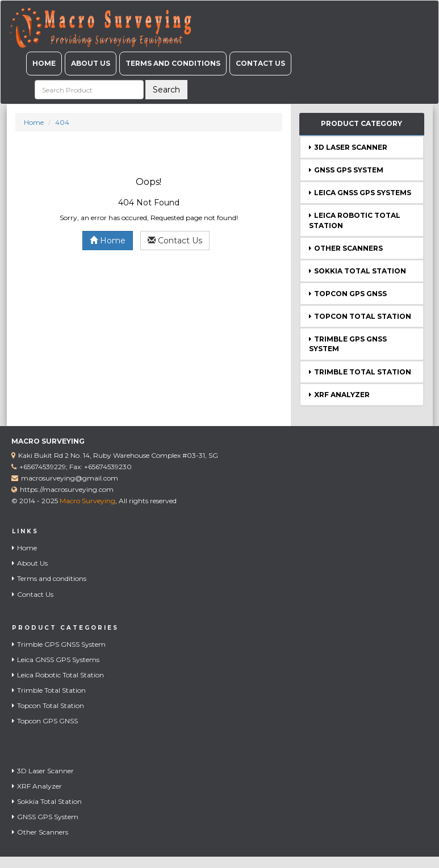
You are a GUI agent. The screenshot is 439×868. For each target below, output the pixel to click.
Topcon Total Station (360, 316)
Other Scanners (346, 248)
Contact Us (260, 63)
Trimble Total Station (360, 372)
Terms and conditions (173, 63)
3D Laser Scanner (348, 147)
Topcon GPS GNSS (348, 294)
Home (44, 63)
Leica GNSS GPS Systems (360, 193)
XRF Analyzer (339, 395)
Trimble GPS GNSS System (59, 644)
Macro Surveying (87, 501)
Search (166, 90)
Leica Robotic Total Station (58, 675)
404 (62, 122)
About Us (91, 63)
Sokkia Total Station (358, 271)
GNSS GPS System (346, 170)
